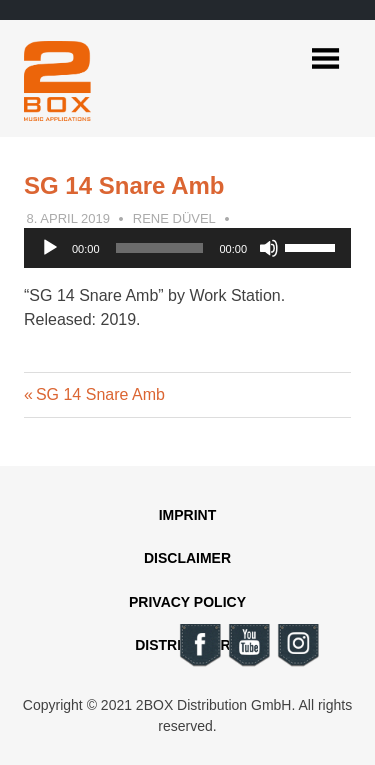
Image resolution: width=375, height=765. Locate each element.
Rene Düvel (174, 218)
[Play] (50, 248)
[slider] (160, 248)
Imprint (188, 515)
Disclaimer (187, 558)
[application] (187, 248)
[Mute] (269, 248)
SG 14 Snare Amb (100, 394)
